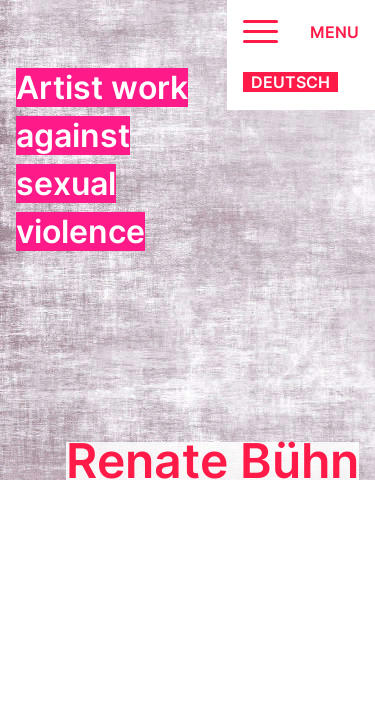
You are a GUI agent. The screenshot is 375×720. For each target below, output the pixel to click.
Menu (334, 32)
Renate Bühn (212, 461)
